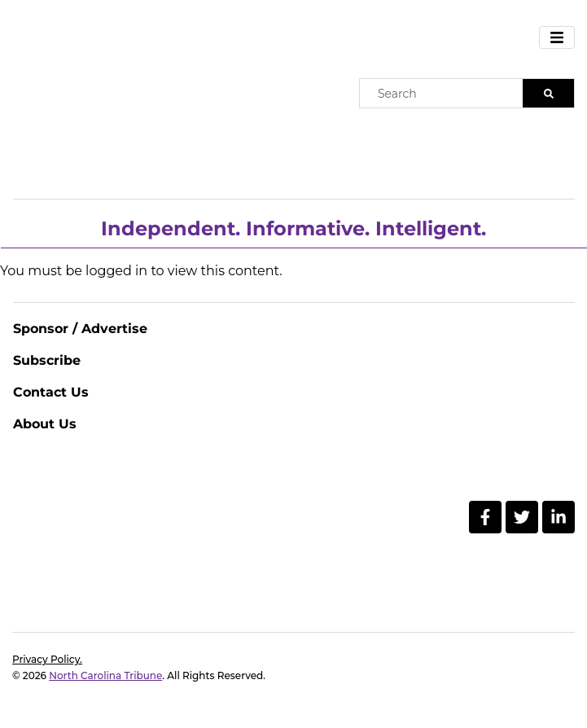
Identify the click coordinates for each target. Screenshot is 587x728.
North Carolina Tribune (105, 675)
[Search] (548, 93)
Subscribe (47, 360)
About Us (45, 424)
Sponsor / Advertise (80, 329)
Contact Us (51, 392)
